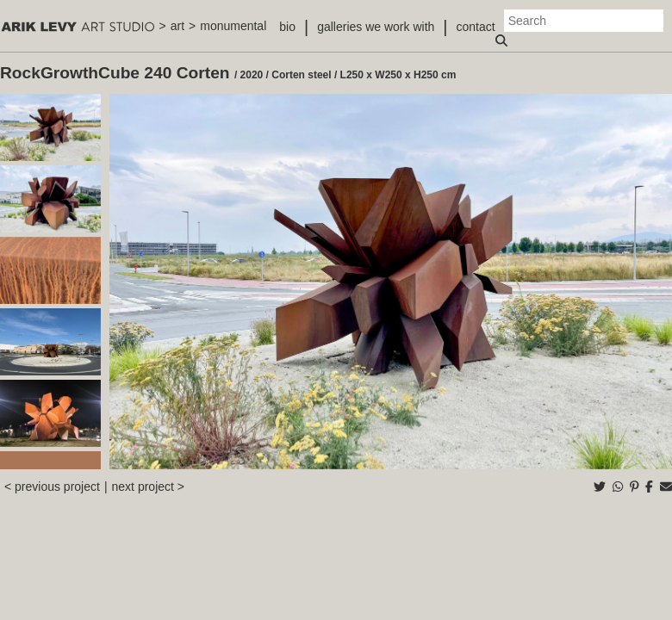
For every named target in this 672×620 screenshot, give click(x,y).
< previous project (52, 487)
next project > (148, 487)
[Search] (584, 21)
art (177, 26)
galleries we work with (376, 27)
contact (476, 27)
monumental (233, 26)
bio (287, 27)
